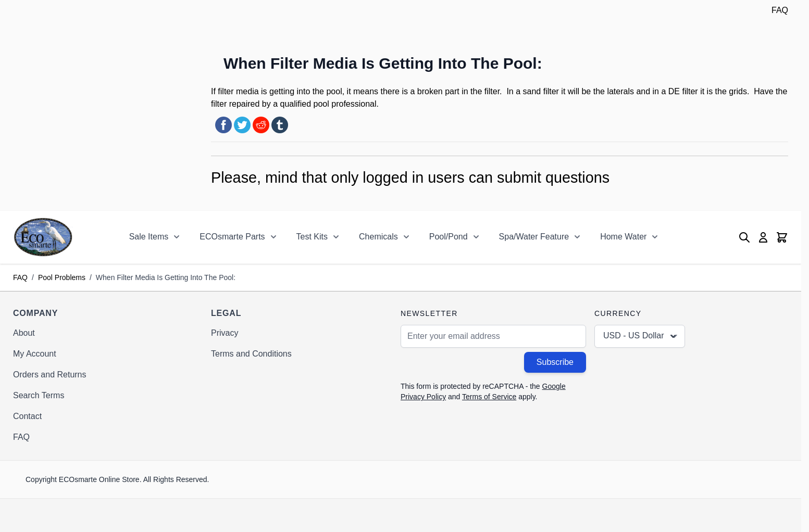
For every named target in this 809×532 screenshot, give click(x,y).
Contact (27, 416)
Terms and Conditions (251, 354)
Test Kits (312, 237)
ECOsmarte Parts (232, 237)
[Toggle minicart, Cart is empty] (782, 237)
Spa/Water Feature (534, 237)
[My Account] (763, 237)
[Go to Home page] (43, 237)
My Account (35, 354)
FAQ (780, 10)
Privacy (225, 333)
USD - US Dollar (641, 336)
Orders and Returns (50, 375)
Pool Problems (62, 277)
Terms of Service (489, 397)
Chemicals (378, 237)
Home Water (623, 237)
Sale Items (149, 237)
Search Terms (39, 395)
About (24, 333)
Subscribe (555, 362)
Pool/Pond (449, 237)
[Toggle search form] (744, 237)
